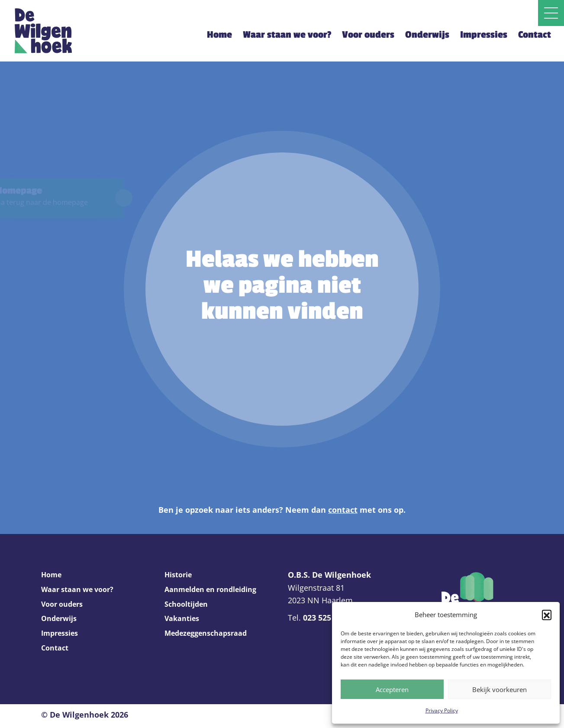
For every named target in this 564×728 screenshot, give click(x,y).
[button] (547, 615)
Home (219, 35)
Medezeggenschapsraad (206, 633)
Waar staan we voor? (287, 35)
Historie (178, 575)
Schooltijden (186, 604)
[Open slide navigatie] (551, 13)
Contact (535, 35)
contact (343, 510)
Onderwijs (427, 35)
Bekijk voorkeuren (500, 689)
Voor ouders (368, 35)
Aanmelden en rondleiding (210, 589)
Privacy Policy (442, 710)
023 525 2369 (327, 618)
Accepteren (392, 689)
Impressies (484, 35)
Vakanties (182, 618)
